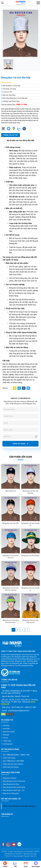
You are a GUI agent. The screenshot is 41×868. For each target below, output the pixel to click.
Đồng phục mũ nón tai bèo (30, 556)
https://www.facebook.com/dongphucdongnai (19, 806)
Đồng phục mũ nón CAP (11, 523)
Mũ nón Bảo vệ (11, 491)
